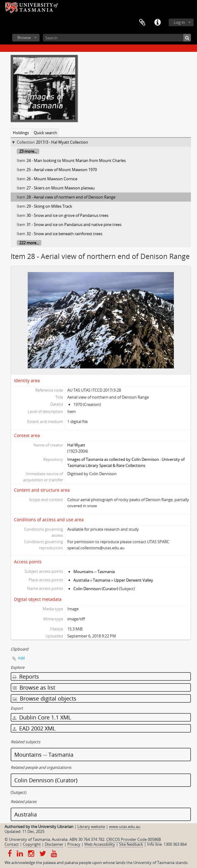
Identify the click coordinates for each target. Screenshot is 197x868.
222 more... (29, 243)
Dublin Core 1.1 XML (42, 717)
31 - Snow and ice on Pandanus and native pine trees (74, 224)
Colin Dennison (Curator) (96, 589)
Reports (26, 676)
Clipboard (142, 23)
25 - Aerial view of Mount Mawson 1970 (62, 170)
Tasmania (102, 580)
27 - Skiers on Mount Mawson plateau (61, 188)
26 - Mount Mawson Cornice (52, 179)
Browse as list (34, 687)
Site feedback (131, 844)
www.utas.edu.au (125, 827)
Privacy (74, 844)
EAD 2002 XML (34, 728)
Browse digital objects (44, 698)
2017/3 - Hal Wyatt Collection (62, 142)
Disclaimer (54, 844)
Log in (179, 22)
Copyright (32, 844)
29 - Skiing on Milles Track (49, 206)
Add (21, 658)
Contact (12, 844)
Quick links (157, 23)
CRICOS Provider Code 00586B (134, 839)
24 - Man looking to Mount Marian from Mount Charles (76, 160)
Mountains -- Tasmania (94, 572)
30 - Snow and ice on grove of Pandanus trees (67, 215)
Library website (91, 827)
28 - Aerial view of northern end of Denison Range (71, 197)
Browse (24, 38)
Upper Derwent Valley (134, 580)
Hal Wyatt (76, 445)
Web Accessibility (100, 844)
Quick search (45, 133)
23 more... (28, 151)
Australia (81, 580)
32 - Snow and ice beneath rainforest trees (64, 234)
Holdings (21, 133)
